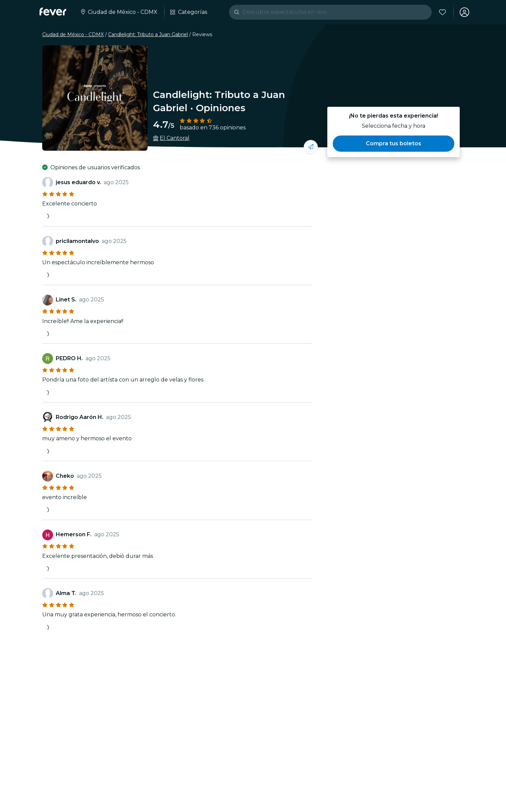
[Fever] (53, 11)
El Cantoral (175, 138)
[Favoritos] (442, 12)
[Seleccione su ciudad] (119, 12)
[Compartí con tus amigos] (311, 147)
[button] (394, 144)
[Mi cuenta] (464, 12)
